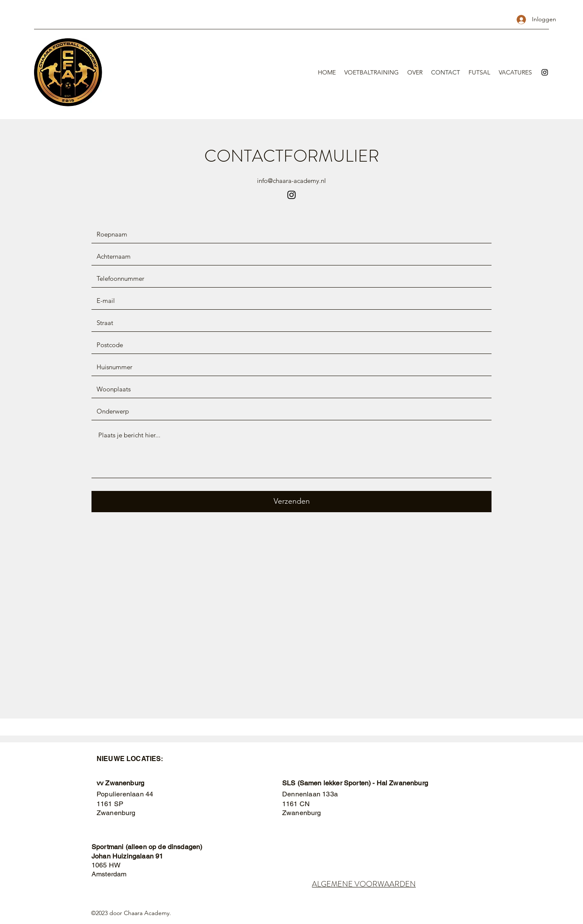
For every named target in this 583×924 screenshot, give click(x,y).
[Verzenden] (291, 502)
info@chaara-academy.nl (291, 181)
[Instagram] (545, 72)
